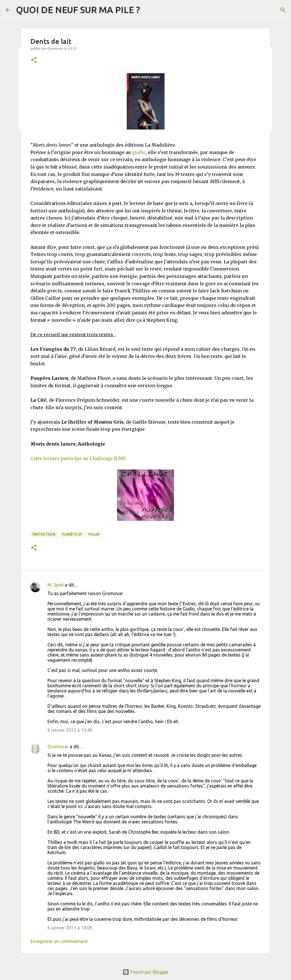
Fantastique (44, 534)
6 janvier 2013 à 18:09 (70, 928)
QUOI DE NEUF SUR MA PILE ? (78, 10)
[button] (34, 60)
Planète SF (72, 534)
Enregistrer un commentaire (59, 941)
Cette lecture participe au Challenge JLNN (78, 458)
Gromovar (58, 747)
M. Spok (56, 585)
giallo (139, 152)
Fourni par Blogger (145, 972)
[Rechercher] (283, 10)
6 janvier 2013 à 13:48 (70, 730)
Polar (94, 534)
